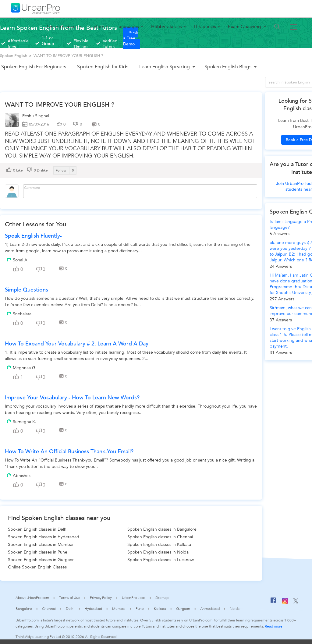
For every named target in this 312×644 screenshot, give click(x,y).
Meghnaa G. (25, 368)
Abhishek (22, 476)
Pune (140, 609)
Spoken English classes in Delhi (38, 529)
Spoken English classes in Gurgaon (41, 560)
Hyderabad (93, 609)
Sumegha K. (25, 422)
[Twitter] (296, 602)
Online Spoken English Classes (37, 567)
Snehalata (22, 314)
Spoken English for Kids (103, 67)
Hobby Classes (167, 27)
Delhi (70, 609)
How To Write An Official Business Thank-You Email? (69, 452)
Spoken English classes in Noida (158, 552)
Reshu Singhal (36, 116)
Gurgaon (183, 609)
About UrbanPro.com (32, 598)
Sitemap (162, 598)
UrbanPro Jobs (134, 598)
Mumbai (119, 609)
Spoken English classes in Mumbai (41, 545)
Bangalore (24, 609)
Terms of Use (69, 598)
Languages (128, 27)
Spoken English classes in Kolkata (159, 545)
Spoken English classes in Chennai (160, 537)
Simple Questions (27, 290)
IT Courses (205, 27)
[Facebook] (273, 603)
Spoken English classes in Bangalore (162, 529)
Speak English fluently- (33, 236)
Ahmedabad (210, 609)
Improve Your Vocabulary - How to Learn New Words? (72, 398)
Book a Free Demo (131, 38)
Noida (235, 609)
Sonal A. (21, 260)
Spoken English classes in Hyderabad (44, 537)
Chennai (49, 609)
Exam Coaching (245, 27)
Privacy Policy (101, 598)
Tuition (97, 27)
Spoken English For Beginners (34, 67)
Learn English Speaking (165, 67)
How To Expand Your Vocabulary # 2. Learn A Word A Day (77, 344)
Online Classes (62, 27)
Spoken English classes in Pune (38, 552)
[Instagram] (285, 603)
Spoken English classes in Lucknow (161, 560)
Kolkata (160, 609)
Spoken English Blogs (228, 67)
